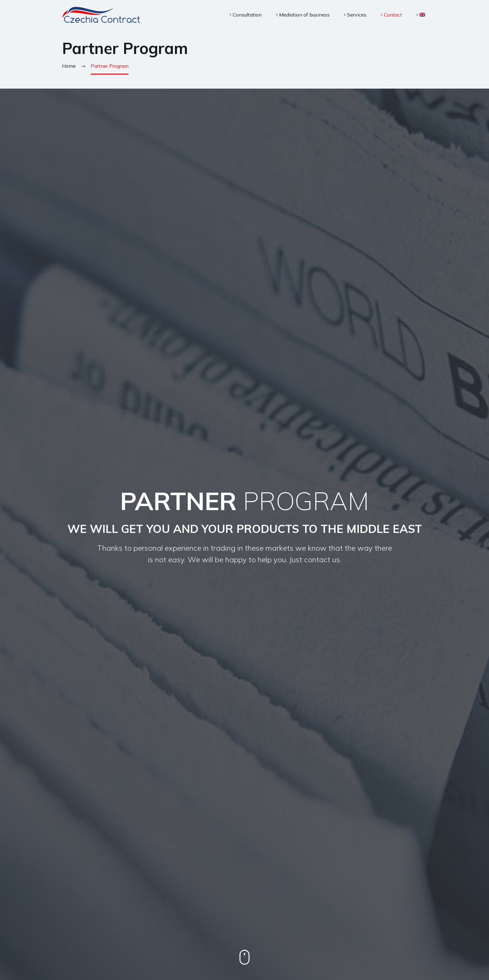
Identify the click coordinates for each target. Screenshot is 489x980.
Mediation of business (304, 15)
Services (357, 15)
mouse (245, 957)
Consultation (247, 15)
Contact (393, 15)
